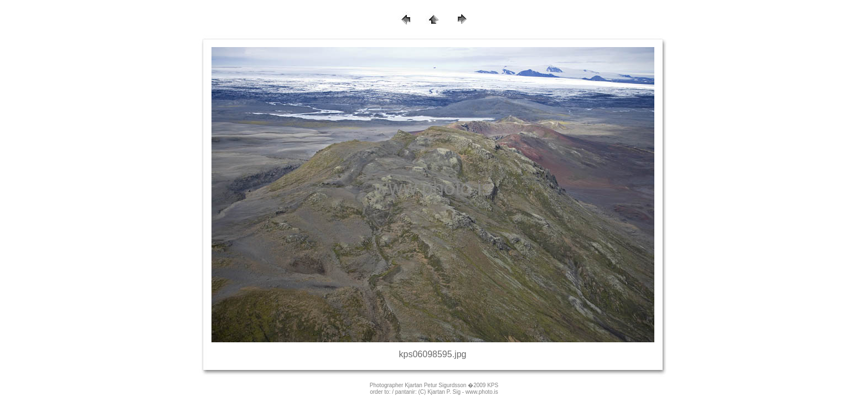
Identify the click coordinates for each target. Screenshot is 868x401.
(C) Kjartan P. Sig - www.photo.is (458, 392)
